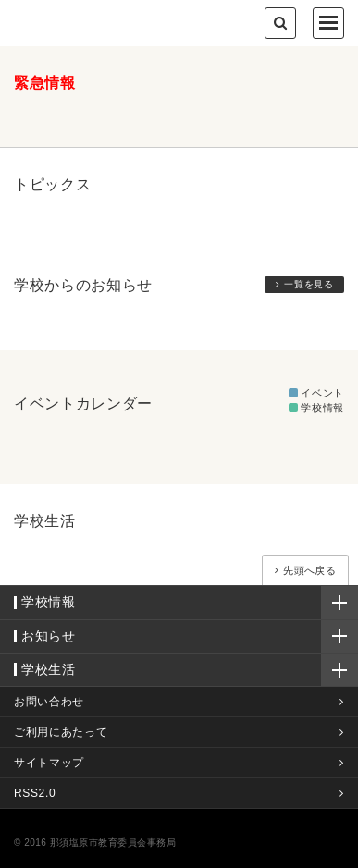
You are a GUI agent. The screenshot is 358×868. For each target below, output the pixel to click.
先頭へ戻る (309, 570)
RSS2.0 (35, 793)
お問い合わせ (49, 702)
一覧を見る (309, 284)
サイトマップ (49, 763)
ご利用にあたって (61, 732)
